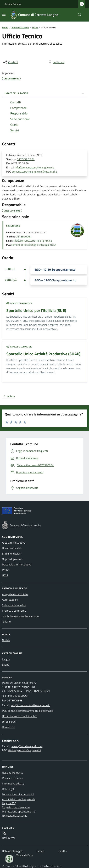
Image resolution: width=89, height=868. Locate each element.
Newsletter (9, 838)
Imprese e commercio (19, 347)
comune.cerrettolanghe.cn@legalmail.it (35, 172)
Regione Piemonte (13, 4)
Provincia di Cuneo (12, 778)
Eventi (6, 665)
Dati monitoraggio (12, 851)
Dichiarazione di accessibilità (18, 794)
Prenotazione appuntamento (18, 811)
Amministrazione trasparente (19, 799)
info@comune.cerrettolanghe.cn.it (34, 167)
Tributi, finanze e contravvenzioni (21, 616)
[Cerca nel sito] (78, 15)
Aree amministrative (14, 543)
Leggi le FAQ (9, 803)
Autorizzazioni (10, 600)
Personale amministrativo (17, 564)
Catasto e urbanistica (19, 303)
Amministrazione (20, 27)
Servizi (40, 851)
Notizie (6, 640)
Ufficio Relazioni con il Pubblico (20, 716)
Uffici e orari (9, 722)
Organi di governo (12, 559)
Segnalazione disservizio (16, 807)
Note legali (8, 789)
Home (5, 27)
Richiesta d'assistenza (15, 816)
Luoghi (6, 659)
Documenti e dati (12, 548)
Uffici (35, 27)
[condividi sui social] (10, 62)
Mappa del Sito (24, 855)
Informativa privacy (13, 783)
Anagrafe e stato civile (15, 594)
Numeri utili (9, 727)
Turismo (6, 621)
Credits (63, 851)
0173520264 (24, 236)
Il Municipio (13, 225)
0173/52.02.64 (26, 159)
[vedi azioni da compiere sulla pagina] (56, 62)
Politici (6, 570)
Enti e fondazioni (12, 553)
